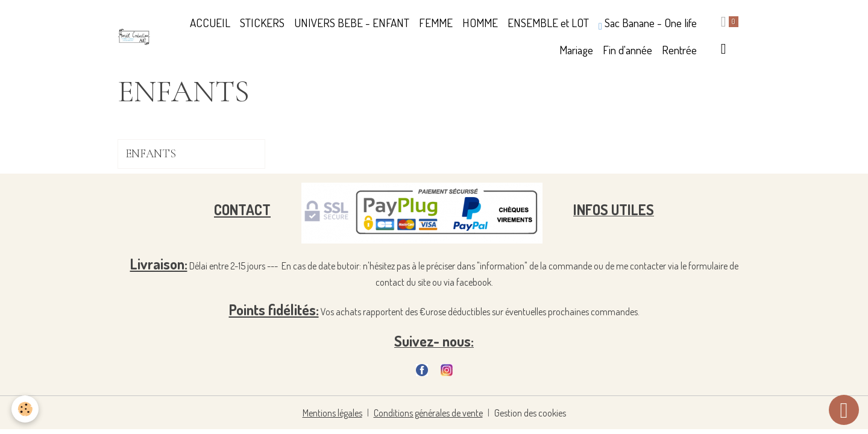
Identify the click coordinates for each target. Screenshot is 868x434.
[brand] (134, 37)
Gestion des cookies (530, 413)
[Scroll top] (844, 410)
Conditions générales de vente (428, 413)
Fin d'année (627, 50)
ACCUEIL (210, 23)
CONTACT (242, 209)
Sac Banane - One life (648, 23)
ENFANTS (151, 154)
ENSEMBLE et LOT (548, 23)
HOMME (480, 23)
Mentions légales (332, 413)
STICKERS (262, 23)
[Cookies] (26, 409)
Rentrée (679, 50)
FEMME (436, 23)
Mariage (576, 50)
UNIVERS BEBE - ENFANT (352, 23)
